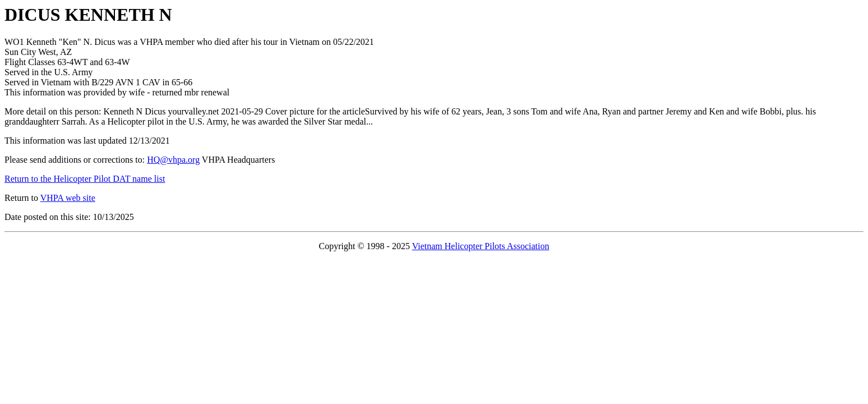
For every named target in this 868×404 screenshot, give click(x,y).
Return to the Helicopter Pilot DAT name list (85, 179)
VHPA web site (68, 198)
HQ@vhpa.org (173, 160)
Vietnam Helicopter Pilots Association (481, 246)
